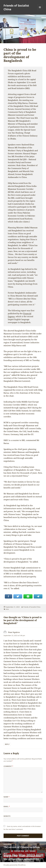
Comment (8, 766)
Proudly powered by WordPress (15, 865)
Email (7, 806)
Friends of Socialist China (16, 7)
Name (7, 797)
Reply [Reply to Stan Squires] (7, 744)
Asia (7, 609)
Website (7, 816)
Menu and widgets (40, 10)
